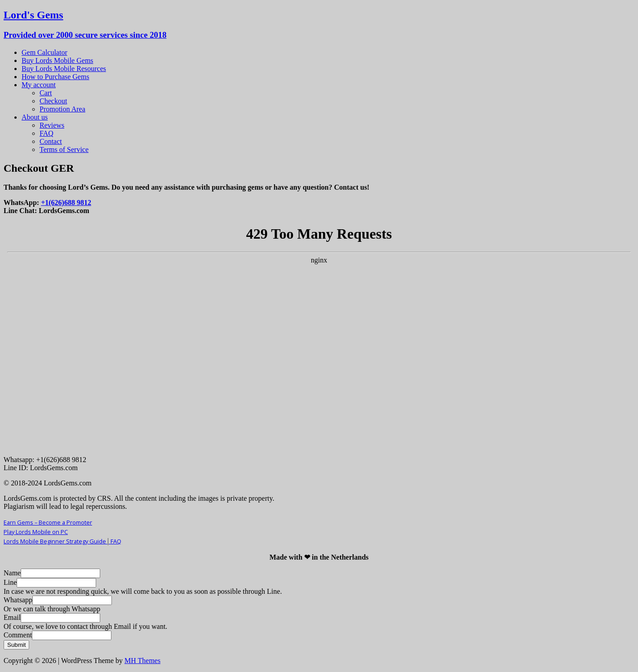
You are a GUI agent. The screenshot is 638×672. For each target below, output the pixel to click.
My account (39, 85)
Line (10, 582)
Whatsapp (18, 600)
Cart (46, 93)
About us (35, 117)
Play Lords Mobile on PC (36, 532)
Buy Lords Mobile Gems (58, 60)
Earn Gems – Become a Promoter (48, 522)
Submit (16, 645)
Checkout (53, 101)
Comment (18, 635)
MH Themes (142, 661)
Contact (51, 141)
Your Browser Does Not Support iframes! (319, 334)
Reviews (52, 125)
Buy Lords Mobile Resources (64, 69)
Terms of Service (64, 149)
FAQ (47, 133)
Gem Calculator (44, 52)
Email (12, 617)
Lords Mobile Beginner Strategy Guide (57, 541)
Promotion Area (62, 109)
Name (12, 573)
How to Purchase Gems (55, 77)
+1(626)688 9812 (66, 202)
